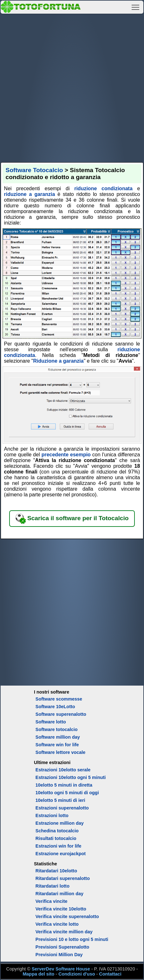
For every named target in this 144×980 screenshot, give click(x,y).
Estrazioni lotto (52, 816)
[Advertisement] (72, 87)
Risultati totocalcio (56, 838)
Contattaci (110, 974)
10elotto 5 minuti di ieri (60, 800)
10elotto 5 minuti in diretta (64, 785)
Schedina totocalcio (57, 831)
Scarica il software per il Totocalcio (72, 519)
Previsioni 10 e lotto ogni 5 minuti (72, 939)
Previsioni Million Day (59, 955)
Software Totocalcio (34, 170)
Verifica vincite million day (64, 932)
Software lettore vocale (61, 752)
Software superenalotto (61, 714)
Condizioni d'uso (77, 974)
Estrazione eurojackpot (61, 854)
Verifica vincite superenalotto (67, 916)
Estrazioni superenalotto (62, 808)
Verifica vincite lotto (57, 924)
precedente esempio (66, 455)
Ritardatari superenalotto (63, 878)
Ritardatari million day (59, 894)
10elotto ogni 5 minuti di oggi (67, 793)
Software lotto (51, 722)
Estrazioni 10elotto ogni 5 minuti (71, 777)
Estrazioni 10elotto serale (63, 770)
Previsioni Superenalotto (62, 947)
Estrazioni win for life (59, 846)
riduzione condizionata (103, 188)
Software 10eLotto (55, 707)
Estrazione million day (60, 823)
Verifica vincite (52, 901)
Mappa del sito (38, 974)
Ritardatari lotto (52, 886)
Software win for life (57, 745)
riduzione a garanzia (30, 194)
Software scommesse (59, 699)
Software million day (58, 737)
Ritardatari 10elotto (56, 871)
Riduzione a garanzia (59, 361)
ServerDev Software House (61, 969)
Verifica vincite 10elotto (61, 909)
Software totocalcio (57, 729)
